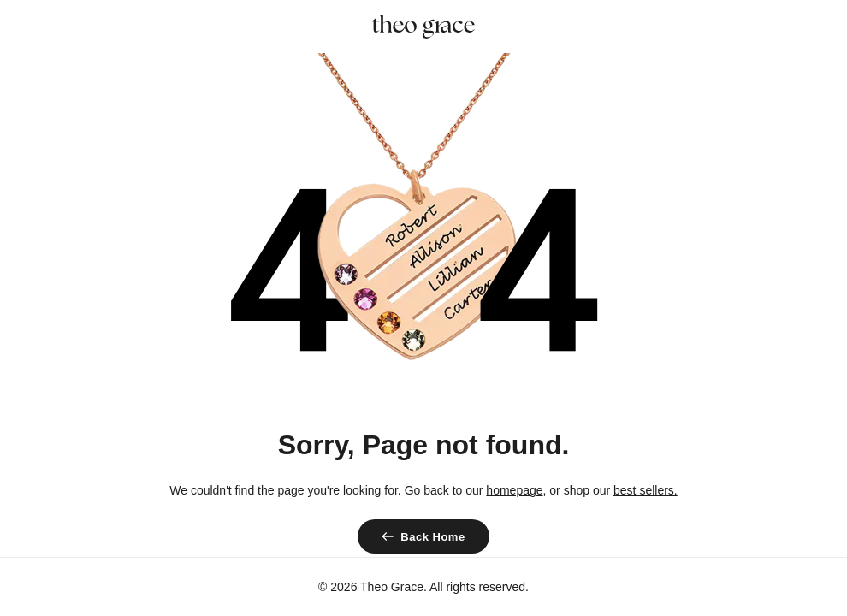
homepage (514, 490)
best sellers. (646, 490)
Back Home (432, 537)
